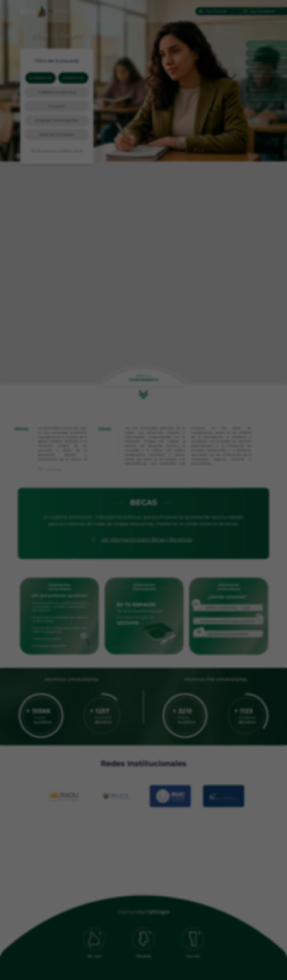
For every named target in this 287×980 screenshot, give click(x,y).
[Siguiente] (191, 490)
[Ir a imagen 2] (143, 562)
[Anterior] (96, 490)
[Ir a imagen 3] (148, 562)
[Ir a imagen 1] (139, 562)
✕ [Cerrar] (192, 420)
